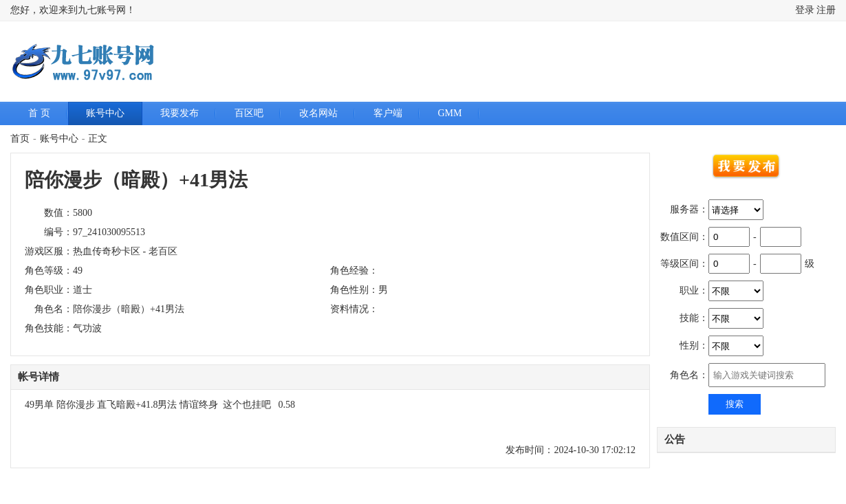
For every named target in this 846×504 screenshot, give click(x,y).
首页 (20, 139)
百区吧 (249, 113)
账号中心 (105, 113)
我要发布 (180, 113)
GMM (450, 113)
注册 (826, 10)
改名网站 (318, 113)
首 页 (39, 113)
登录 (805, 10)
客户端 (388, 113)
